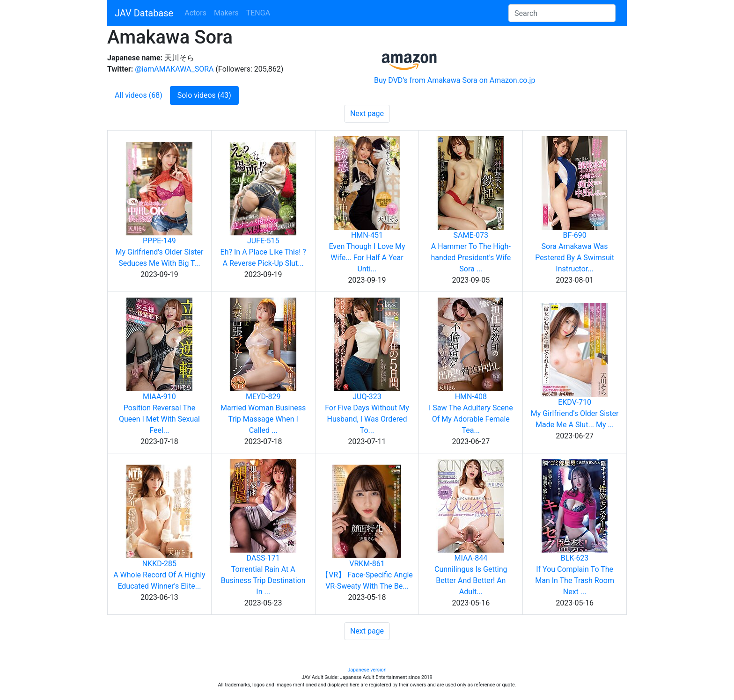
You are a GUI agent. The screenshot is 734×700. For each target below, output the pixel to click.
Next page (367, 113)
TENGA (258, 13)
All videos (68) (139, 95)
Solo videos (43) (204, 95)
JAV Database (144, 13)
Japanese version (367, 670)
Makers (226, 13)
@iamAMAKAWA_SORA (174, 69)
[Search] (562, 13)
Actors (195, 13)
